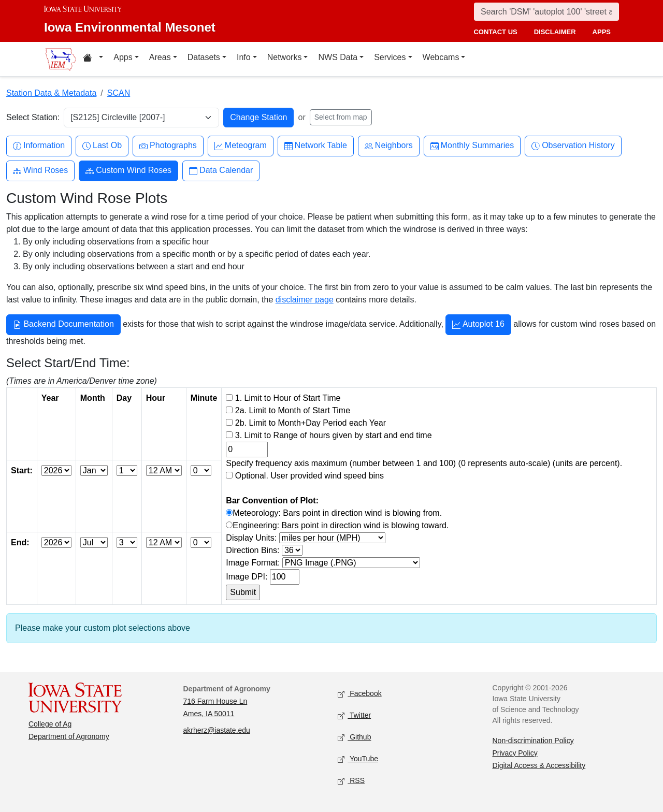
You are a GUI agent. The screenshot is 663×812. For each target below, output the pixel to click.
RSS (351, 781)
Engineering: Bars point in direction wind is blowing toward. (341, 525)
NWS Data (338, 57)
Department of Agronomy (69, 736)
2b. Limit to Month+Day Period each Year (311, 423)
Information (39, 146)
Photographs (168, 146)
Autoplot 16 (478, 325)
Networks (285, 57)
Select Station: (33, 117)
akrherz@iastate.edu (217, 730)
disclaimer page (305, 300)
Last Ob (102, 146)
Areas (160, 57)
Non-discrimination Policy (533, 741)
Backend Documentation (63, 325)
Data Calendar (221, 171)
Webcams (441, 57)
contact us (495, 32)
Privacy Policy (515, 753)
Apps (123, 57)
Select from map (341, 117)
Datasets (204, 57)
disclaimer (555, 32)
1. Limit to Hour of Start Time (288, 398)
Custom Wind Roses (128, 171)
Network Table (316, 146)
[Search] (546, 12)
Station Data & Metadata (51, 93)
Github (354, 737)
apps (602, 32)
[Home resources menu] (93, 59)
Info (244, 57)
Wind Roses (40, 171)
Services (390, 57)
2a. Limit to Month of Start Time (293, 410)
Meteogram (241, 146)
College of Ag (50, 724)
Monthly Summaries (472, 146)
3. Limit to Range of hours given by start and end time (334, 435)
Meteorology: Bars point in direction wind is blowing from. (337, 513)
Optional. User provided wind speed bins (309, 476)
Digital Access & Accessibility (539, 765)
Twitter (354, 715)
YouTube (358, 759)
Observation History (573, 146)
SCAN (119, 93)
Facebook (360, 694)
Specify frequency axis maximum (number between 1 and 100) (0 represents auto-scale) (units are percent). (424, 463)
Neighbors (389, 146)
